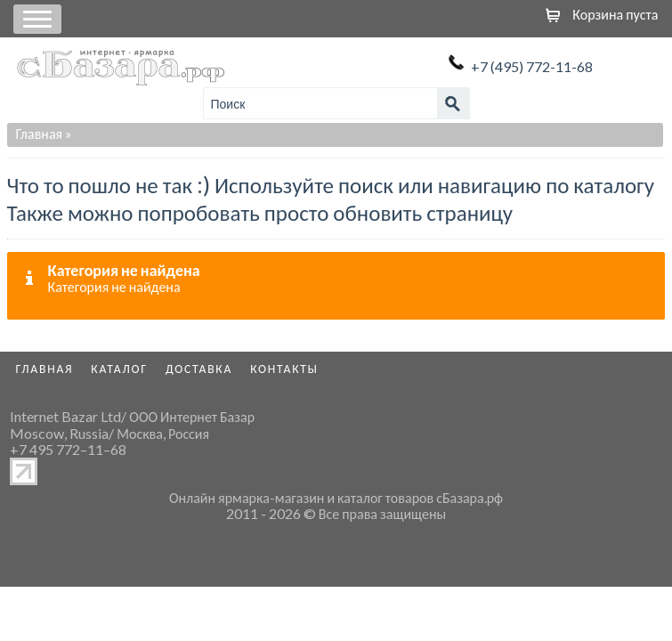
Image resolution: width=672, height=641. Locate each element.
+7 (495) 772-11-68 (532, 66)
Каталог (119, 369)
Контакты (284, 369)
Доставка (199, 369)
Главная (40, 133)
